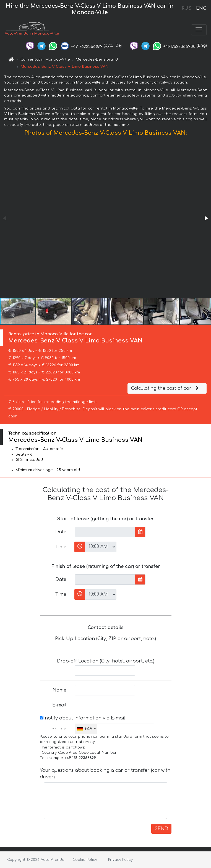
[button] (206, 218)
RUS (187, 8)
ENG (201, 8)
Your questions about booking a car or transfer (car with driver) (105, 774)
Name (59, 690)
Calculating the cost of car (166, 388)
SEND (161, 829)
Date (61, 532)
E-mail (59, 705)
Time (61, 547)
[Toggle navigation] (199, 30)
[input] (105, 532)
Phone (59, 729)
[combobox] (86, 729)
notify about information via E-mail (82, 718)
